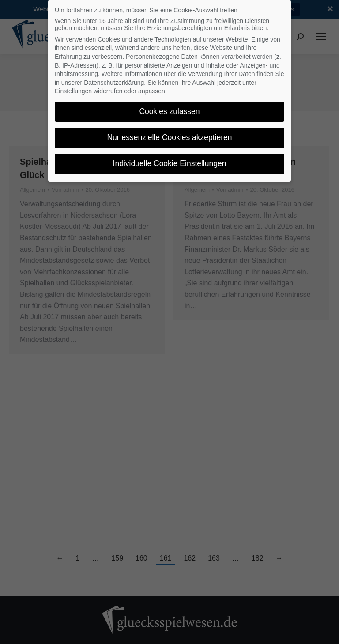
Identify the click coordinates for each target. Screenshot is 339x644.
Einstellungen (73, 91)
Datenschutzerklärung (114, 83)
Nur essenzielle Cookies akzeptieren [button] (169, 137)
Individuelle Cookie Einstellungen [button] (170, 163)
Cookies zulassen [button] (169, 111)
